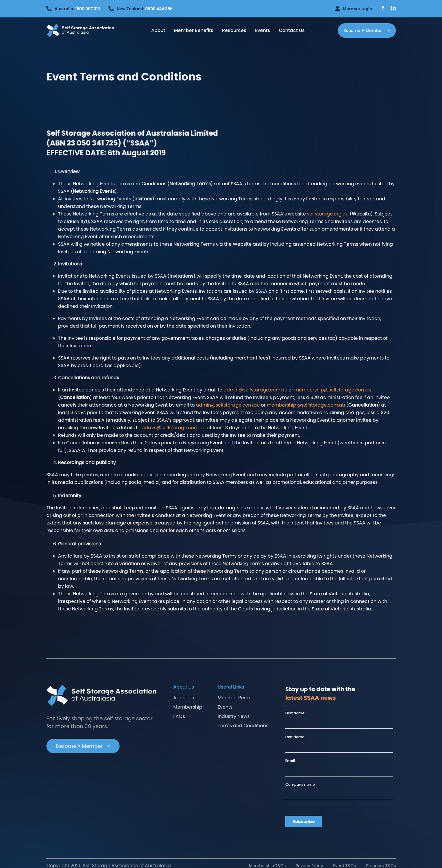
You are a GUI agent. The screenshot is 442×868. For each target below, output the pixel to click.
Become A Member (83, 746)
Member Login (354, 9)
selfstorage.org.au (328, 214)
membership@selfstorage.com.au (333, 390)
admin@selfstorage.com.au (255, 390)
